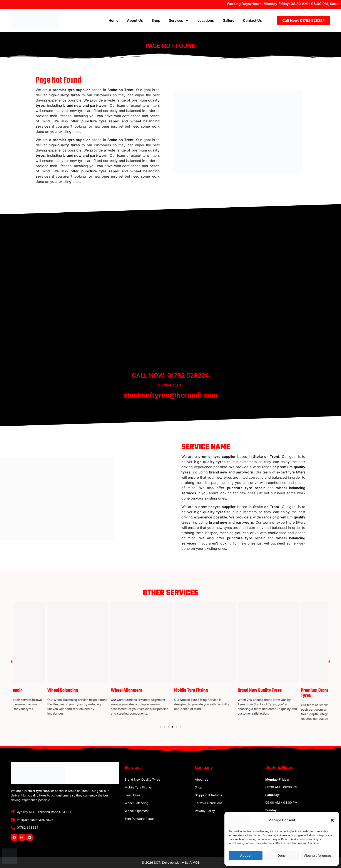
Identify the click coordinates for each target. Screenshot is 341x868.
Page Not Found (171, 46)
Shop (156, 20)
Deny (282, 856)
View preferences (318, 856)
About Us (135, 20)
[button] (332, 820)
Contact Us (252, 20)
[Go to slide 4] (172, 727)
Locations (206, 20)
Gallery (228, 20)
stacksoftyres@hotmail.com (170, 395)
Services (179, 20)
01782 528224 (188, 375)
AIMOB (195, 862)
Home (113, 20)
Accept (246, 856)
